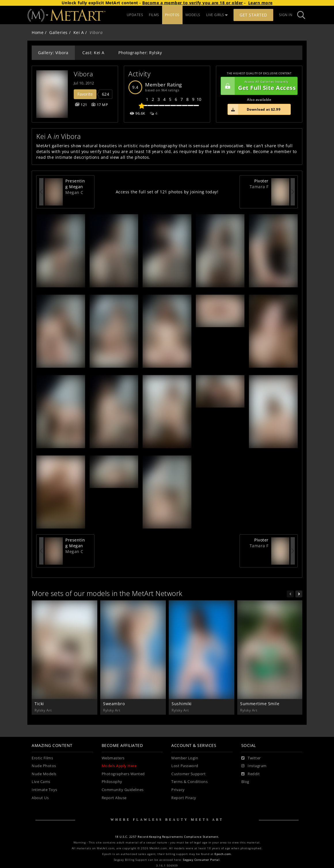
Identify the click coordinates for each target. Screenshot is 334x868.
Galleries (58, 32)
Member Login (185, 758)
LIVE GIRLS (217, 15)
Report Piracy (184, 798)
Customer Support (188, 774)
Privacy (178, 790)
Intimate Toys (44, 790)
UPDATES (135, 15)
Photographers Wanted (123, 774)
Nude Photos (44, 766)
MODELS (193, 15)
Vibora (83, 74)
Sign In (286, 15)
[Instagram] (254, 766)
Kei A (79, 32)
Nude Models (44, 774)
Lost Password (185, 766)
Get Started (253, 15)
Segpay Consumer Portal (201, 860)
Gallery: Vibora (53, 53)
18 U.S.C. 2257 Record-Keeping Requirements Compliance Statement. (167, 837)
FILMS (154, 15)
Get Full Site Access (258, 86)
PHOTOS (172, 15)
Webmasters (113, 758)
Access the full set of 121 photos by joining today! (167, 192)
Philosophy (112, 782)
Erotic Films (42, 758)
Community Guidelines (123, 790)
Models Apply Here (119, 766)
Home (38, 32)
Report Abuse (114, 798)
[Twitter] (251, 758)
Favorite (85, 94)
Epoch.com (223, 854)
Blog (245, 782)
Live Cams (41, 782)
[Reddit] (251, 774)
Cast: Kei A (93, 53)
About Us (40, 798)
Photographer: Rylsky (140, 53)
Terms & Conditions (189, 782)
